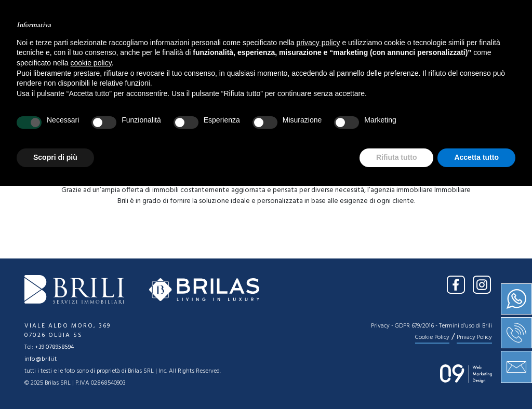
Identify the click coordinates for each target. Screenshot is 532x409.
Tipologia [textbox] (199, 111)
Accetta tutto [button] (476, 380)
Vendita (245, 44)
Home (135, 44)
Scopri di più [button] (55, 380)
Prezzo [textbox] (287, 111)
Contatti (394, 44)
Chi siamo (187, 44)
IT (477, 15)
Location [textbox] (104, 111)
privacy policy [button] (318, 266)
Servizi (298, 44)
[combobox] (44, 110)
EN (497, 15)
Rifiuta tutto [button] (397, 380)
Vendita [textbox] (39, 111)
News (343, 44)
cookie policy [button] (91, 286)
